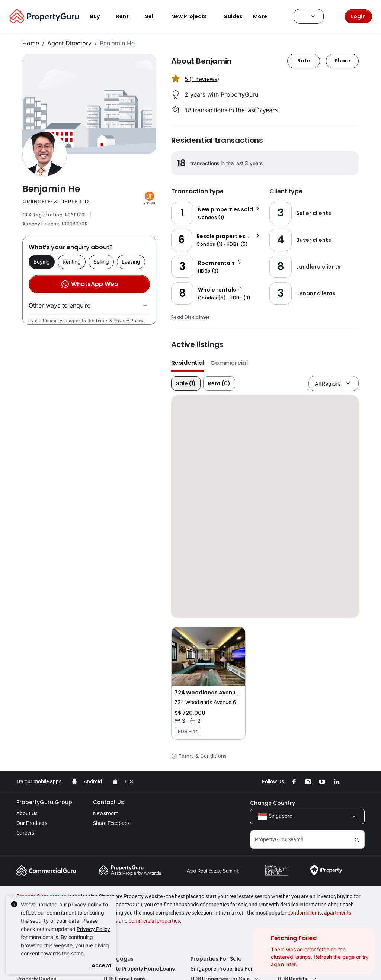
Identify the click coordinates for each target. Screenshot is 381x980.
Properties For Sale (216, 959)
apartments (338, 913)
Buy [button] (99, 16)
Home (31, 43)
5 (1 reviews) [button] (202, 79)
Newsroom (106, 813)
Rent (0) (219, 383)
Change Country (273, 803)
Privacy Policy (128, 321)
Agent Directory (69, 43)
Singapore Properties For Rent (315, 969)
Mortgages (119, 959)
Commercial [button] (229, 363)
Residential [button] (188, 363)
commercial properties (154, 921)
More (265, 16)
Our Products (32, 823)
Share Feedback (111, 823)
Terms (102, 321)
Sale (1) (186, 383)
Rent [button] (127, 16)
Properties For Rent (303, 959)
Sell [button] (154, 16)
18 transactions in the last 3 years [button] (231, 110)
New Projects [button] (193, 16)
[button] (208, 683)
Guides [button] (233, 16)
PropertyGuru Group (44, 802)
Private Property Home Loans (139, 969)
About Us (27, 813)
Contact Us (108, 802)
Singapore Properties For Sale (228, 969)
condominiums (305, 913)
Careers (25, 833)
